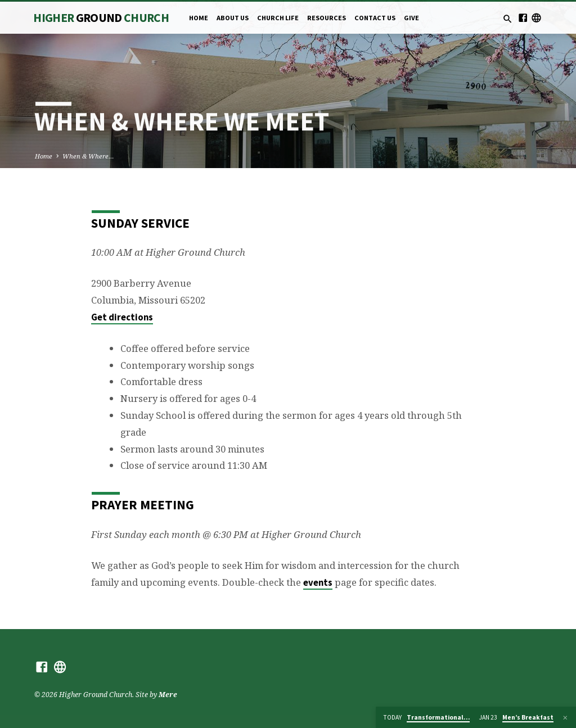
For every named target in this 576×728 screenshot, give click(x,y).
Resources (327, 18)
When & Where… (88, 156)
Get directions (122, 317)
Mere (168, 695)
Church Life (278, 18)
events (318, 583)
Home (199, 18)
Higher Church (101, 18)
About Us (233, 18)
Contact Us (375, 18)
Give (411, 18)
